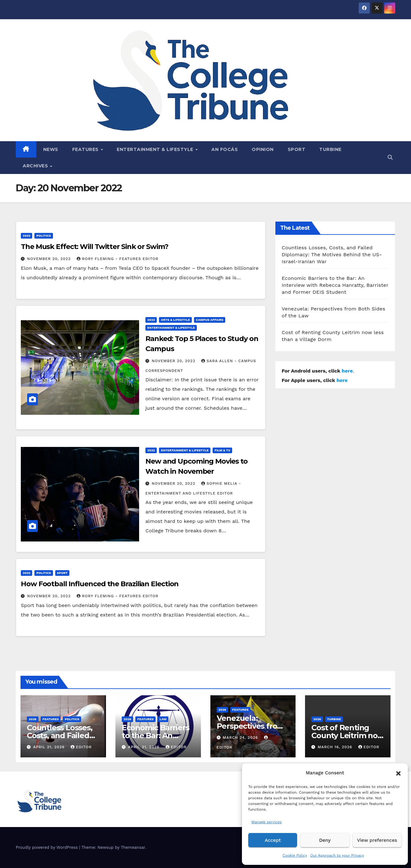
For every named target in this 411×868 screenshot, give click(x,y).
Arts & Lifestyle (175, 320)
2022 (26, 236)
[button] (398, 773)
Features (86, 149)
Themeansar (133, 847)
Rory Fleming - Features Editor (117, 259)
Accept (273, 840)
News (51, 149)
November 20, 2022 (50, 259)
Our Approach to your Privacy (337, 855)
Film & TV (222, 450)
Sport (297, 149)
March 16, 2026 (336, 747)
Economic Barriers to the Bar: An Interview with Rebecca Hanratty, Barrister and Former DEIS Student (335, 285)
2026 (33, 719)
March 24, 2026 (241, 738)
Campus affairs (210, 320)
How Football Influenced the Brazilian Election (100, 584)
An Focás (225, 149)
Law (163, 719)
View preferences (377, 840)
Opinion (263, 149)
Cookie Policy (295, 855)
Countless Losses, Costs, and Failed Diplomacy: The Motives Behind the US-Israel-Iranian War (332, 255)
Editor (81, 747)
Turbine (330, 149)
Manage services (267, 822)
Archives (36, 166)
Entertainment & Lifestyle (156, 149)
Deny (325, 840)
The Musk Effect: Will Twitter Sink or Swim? (95, 247)
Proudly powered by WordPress (47, 847)
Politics (44, 236)
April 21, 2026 (50, 747)
